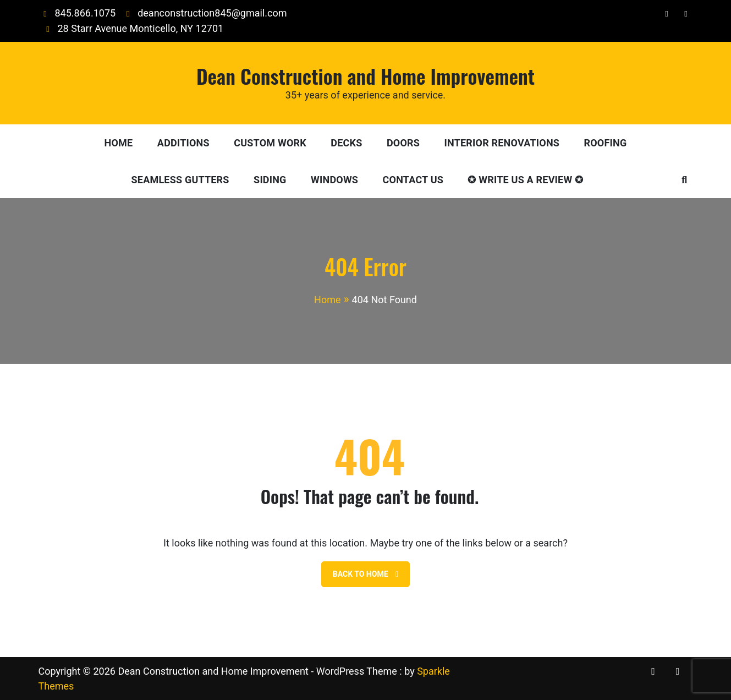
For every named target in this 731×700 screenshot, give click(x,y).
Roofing (606, 143)
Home (119, 143)
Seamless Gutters (180, 180)
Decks (346, 143)
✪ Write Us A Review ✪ (525, 180)
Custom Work (270, 143)
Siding (270, 180)
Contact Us (413, 180)
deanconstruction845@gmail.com (204, 13)
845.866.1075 (77, 13)
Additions (183, 143)
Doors (403, 143)
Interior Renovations (502, 143)
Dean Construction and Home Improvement (365, 76)
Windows (334, 180)
